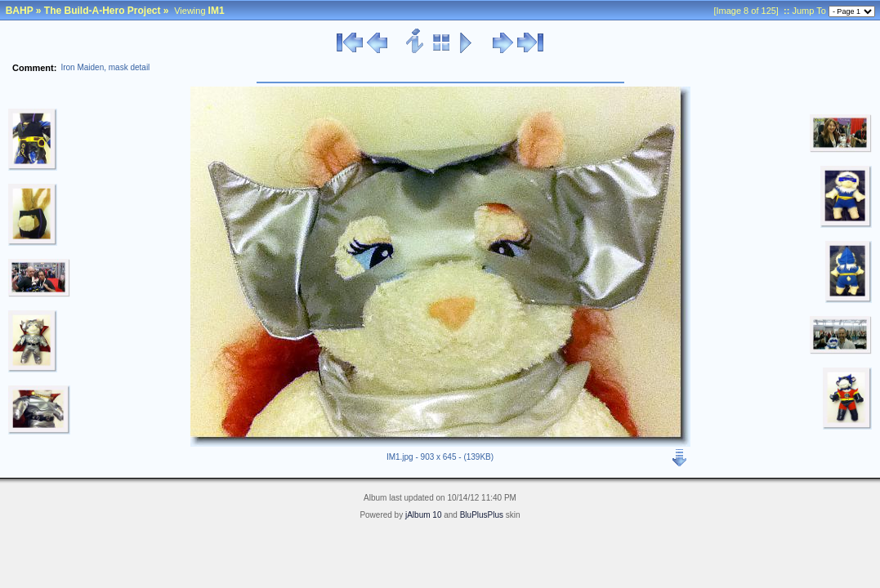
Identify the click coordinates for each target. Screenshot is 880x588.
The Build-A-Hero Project (103, 11)
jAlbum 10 (423, 515)
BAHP (20, 11)
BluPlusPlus (482, 515)
